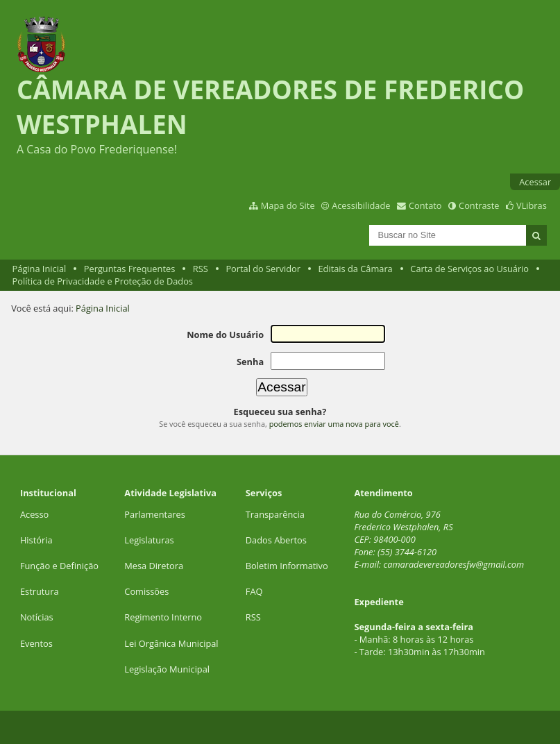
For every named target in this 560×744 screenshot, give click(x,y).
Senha (250, 362)
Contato (425, 205)
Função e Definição (59, 566)
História (36, 540)
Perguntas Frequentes (129, 269)
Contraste (479, 205)
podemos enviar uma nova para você (334, 424)
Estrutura (40, 591)
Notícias (37, 617)
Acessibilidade (361, 205)
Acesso (34, 514)
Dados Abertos (276, 540)
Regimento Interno (163, 617)
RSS (201, 269)
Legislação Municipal (167, 669)
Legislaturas (149, 540)
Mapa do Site (288, 205)
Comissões (146, 591)
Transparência (275, 514)
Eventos (36, 643)
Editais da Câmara (356, 269)
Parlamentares (154, 514)
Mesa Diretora (154, 566)
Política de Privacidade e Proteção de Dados (103, 281)
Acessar (535, 182)
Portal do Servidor (263, 269)
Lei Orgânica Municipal (171, 643)
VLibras (532, 205)
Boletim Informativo (287, 566)
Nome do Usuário (225, 335)
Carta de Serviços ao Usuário (469, 269)
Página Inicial (40, 269)
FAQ (254, 591)
